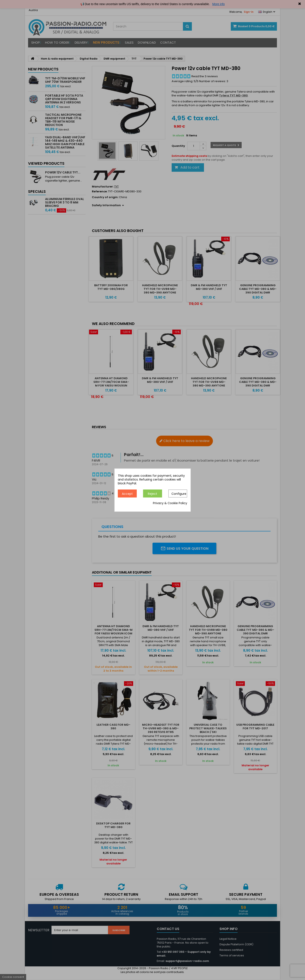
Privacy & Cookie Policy (170, 503)
